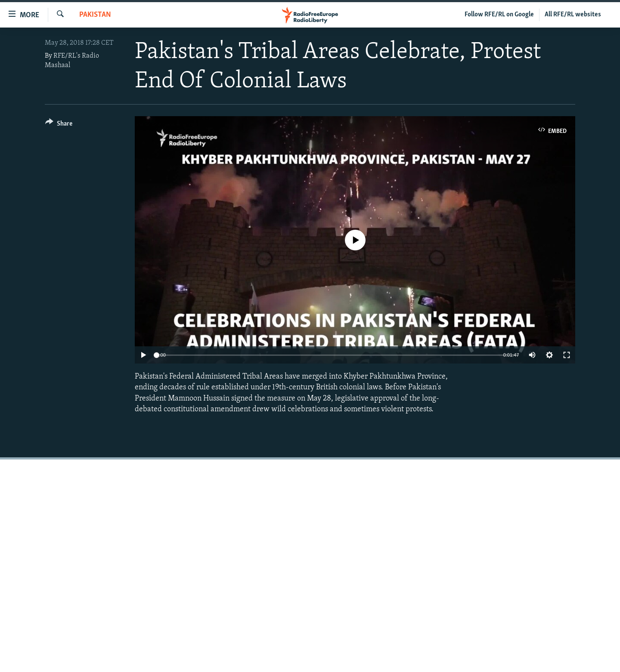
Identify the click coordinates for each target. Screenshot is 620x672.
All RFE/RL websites (573, 15)
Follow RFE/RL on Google (499, 15)
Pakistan (95, 15)
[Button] (59, 125)
